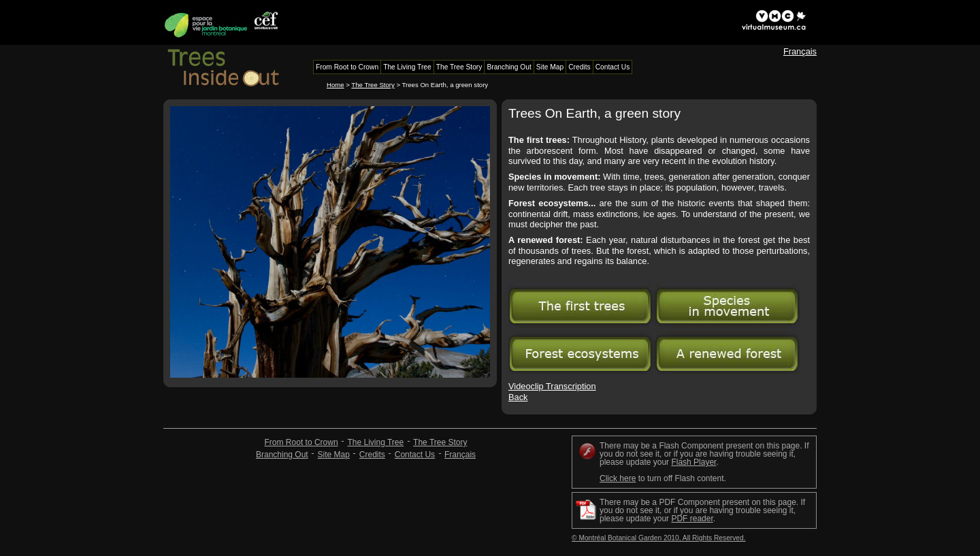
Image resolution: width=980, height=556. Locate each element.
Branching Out (282, 455)
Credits (372, 455)
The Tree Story (373, 85)
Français (800, 51)
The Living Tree (375, 442)
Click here (618, 478)
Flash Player (693, 462)
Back (518, 397)
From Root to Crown (301, 442)
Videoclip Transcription (552, 386)
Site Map (334, 455)
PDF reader (692, 519)
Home (336, 85)
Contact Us (415, 455)
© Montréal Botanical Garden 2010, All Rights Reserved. (659, 538)
